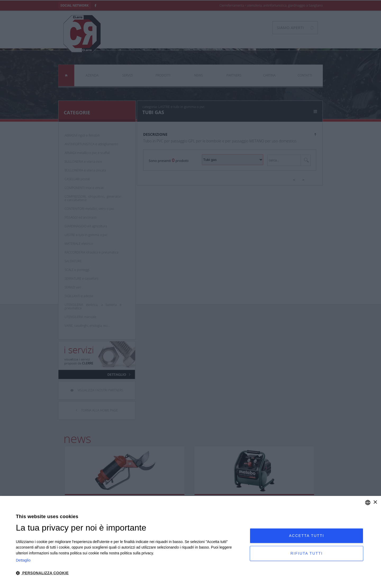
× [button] (375, 502)
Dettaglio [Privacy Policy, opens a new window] (23, 560)
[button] (129, 573)
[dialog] (190, 542)
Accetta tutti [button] (307, 536)
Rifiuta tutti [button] (307, 553)
